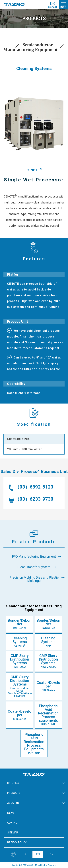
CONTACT (13, 823)
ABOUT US (13, 803)
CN (51, 854)
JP (24, 854)
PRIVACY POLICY (17, 842)
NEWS (11, 813)
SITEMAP (13, 833)
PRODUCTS (14, 793)
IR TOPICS (13, 783)
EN (38, 854)
